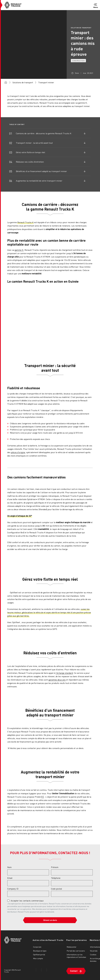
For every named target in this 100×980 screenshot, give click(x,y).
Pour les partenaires (75, 940)
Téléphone (56, 878)
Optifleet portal (39, 954)
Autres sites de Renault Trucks (48, 940)
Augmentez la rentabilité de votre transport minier (39, 181)
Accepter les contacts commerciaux (27, 901)
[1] (43, 797)
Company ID (13, 889)
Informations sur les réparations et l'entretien (74, 957)
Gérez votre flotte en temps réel (30, 152)
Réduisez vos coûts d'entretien (30, 162)
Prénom (55, 867)
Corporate (37, 947)
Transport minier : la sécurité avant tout (34, 143)
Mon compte (38, 958)
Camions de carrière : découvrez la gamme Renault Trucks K (44, 133)
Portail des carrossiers (75, 951)
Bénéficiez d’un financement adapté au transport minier (41, 171)
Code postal (57, 889)
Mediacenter (71, 947)
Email (10, 878)
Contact (73, 970)
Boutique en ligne (40, 951)
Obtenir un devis (50, 920)
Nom (10, 867)
